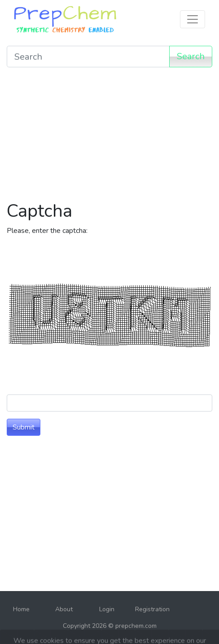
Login (107, 609)
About (64, 609)
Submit (24, 427)
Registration (152, 609)
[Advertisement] (109, 137)
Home (21, 609)
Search (191, 56)
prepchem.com (136, 626)
